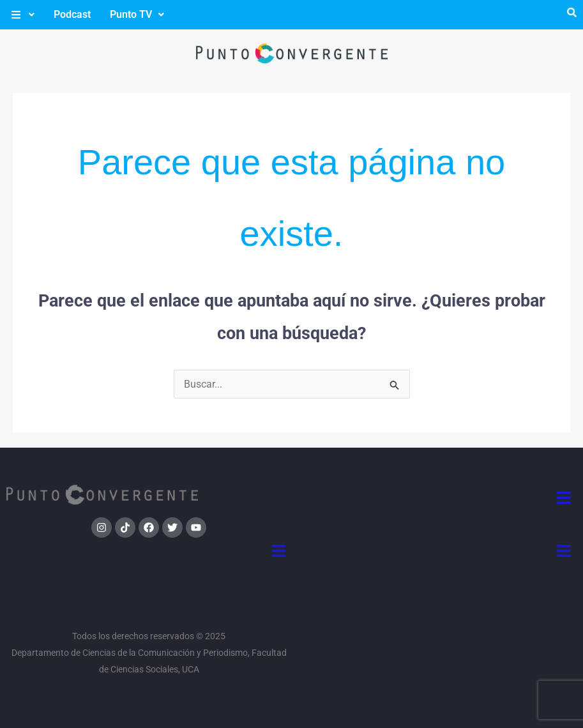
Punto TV (137, 14)
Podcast (72, 14)
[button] (22, 15)
